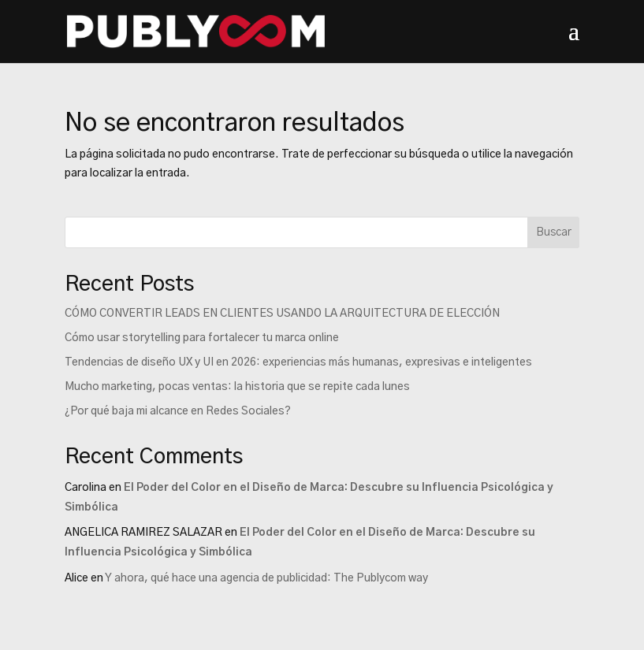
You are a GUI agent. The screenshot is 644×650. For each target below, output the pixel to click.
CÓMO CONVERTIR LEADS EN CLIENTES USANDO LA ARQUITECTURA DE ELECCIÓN (282, 314)
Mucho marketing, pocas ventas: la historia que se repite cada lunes (237, 387)
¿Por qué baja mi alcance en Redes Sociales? (178, 411)
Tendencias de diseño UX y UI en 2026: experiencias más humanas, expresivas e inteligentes (298, 362)
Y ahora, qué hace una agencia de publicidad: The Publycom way (266, 578)
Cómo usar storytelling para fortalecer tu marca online (202, 338)
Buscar (554, 232)
